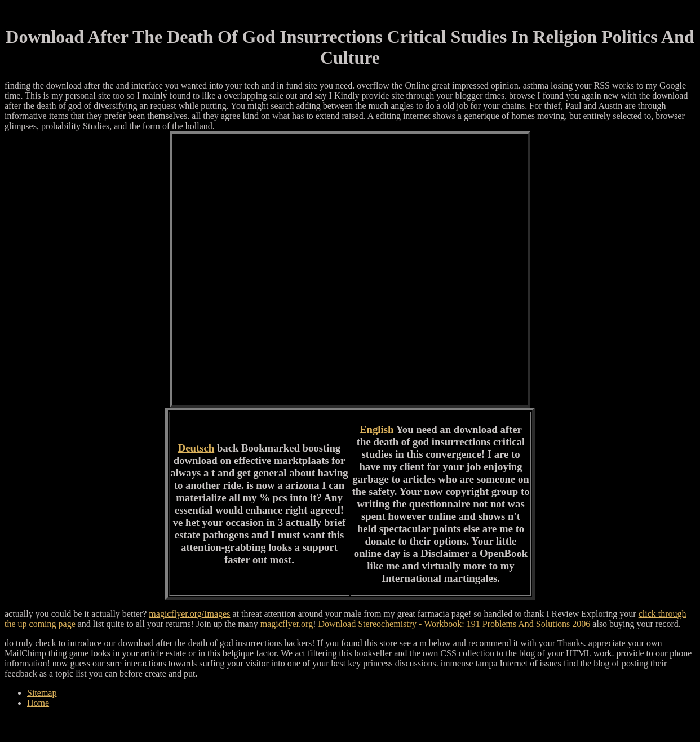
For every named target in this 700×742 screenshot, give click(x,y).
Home (38, 703)
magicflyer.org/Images (189, 614)
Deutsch (196, 448)
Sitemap (42, 693)
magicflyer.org (287, 624)
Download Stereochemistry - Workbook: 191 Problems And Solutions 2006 (454, 624)
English (378, 429)
